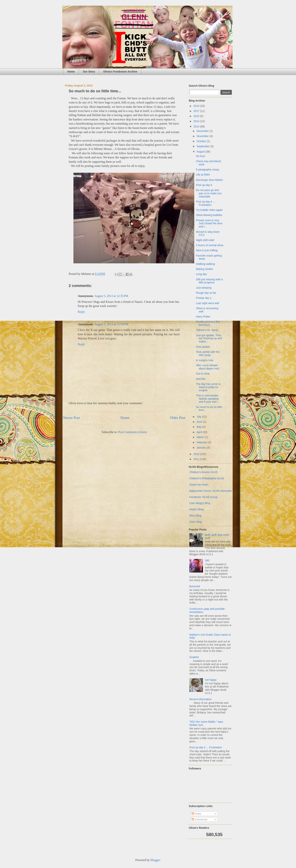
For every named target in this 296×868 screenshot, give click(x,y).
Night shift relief (205, 240)
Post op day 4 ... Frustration (205, 203)
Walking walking (205, 264)
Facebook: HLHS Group (203, 497)
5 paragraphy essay (208, 170)
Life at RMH (203, 175)
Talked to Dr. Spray (207, 330)
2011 (197, 459)
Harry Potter (203, 317)
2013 (197, 126)
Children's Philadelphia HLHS (207, 478)
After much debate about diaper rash (208, 367)
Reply (81, 312)
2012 (197, 454)
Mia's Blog (195, 516)
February (202, 442)
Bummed (195, 586)
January (202, 448)
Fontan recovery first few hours (208, 323)
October (202, 141)
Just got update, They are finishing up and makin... (209, 338)
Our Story (89, 72)
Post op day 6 (204, 185)
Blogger (155, 860)
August (201, 152)
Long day (201, 274)
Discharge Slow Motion (209, 180)
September (203, 146)
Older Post (178, 418)
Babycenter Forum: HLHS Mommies (211, 491)
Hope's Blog (196, 509)
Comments (200, 819)
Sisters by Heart (199, 485)
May (199, 427)
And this (201, 379)
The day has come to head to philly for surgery (208, 387)
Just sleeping (204, 288)
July (199, 417)
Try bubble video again (209, 210)
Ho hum (201, 156)
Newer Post (71, 418)
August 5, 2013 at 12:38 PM (111, 324)
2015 (197, 116)
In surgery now (205, 360)
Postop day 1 (204, 298)
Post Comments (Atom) (133, 432)
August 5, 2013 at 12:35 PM (111, 296)
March (201, 437)
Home (71, 72)
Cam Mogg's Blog (200, 503)
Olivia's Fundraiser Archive (120, 72)
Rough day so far (206, 293)
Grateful (194, 657)
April (200, 432)
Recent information (200, 699)
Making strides (204, 269)
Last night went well (207, 303)
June (200, 422)
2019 (197, 106)
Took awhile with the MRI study (208, 353)
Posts (196, 814)
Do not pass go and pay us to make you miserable (209, 193)
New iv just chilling (207, 250)
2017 (197, 111)
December (203, 131)
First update (203, 347)
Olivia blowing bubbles (209, 215)
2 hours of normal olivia (210, 245)
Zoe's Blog (196, 522)
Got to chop (203, 374)
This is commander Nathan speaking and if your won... (207, 399)
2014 (197, 121)
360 (207, 560)
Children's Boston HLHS (204, 472)
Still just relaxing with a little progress (209, 281)
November (203, 136)
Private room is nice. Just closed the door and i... (209, 224)
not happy (211, 680)
